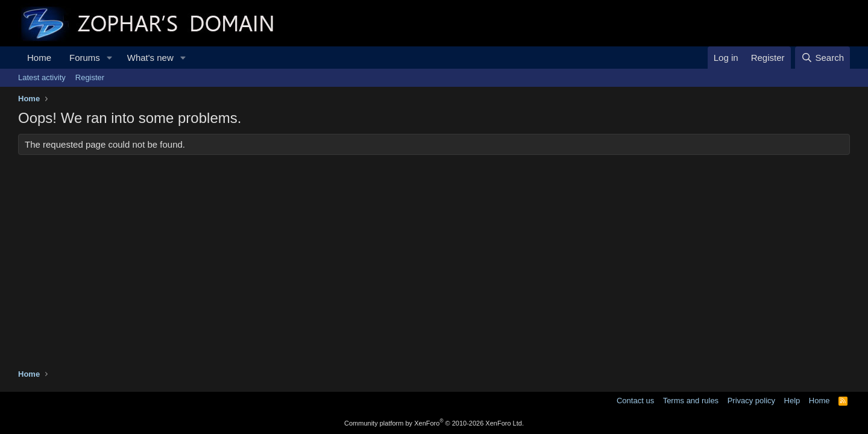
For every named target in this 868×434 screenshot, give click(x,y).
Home (39, 58)
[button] (110, 58)
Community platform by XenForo (434, 423)
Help (792, 401)
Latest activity (42, 77)
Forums (85, 58)
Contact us (635, 401)
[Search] (822, 58)
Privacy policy (751, 401)
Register (90, 77)
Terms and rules (691, 401)
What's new (150, 58)
